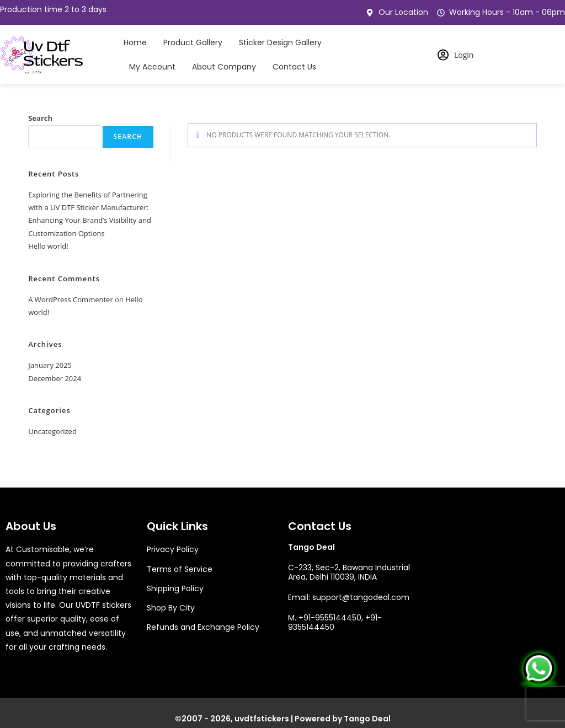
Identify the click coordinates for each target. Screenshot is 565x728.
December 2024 (55, 378)
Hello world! (48, 246)
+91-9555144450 (330, 618)
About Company (224, 67)
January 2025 (50, 365)
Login (455, 55)
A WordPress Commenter (71, 299)
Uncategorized (52, 431)
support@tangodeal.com (361, 597)
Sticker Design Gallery (280, 42)
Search (40, 118)
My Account (152, 67)
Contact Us (294, 67)
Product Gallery (193, 42)
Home (135, 42)
